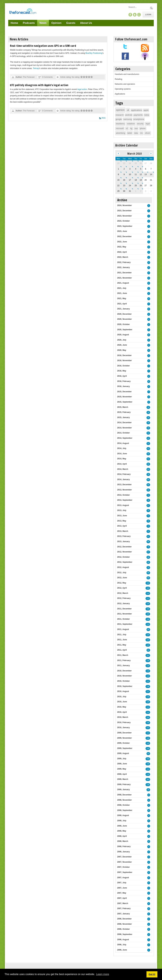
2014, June (122, 454)
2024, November (125, 205)
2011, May (122, 645)
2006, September (125, 934)
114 (148, 707)
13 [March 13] (146, 174)
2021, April (122, 304)
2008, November (125, 800)
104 (148, 717)
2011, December (124, 609)
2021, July (122, 288)
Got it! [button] (152, 974)
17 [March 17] (130, 180)
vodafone (131, 124)
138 (148, 661)
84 (148, 480)
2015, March (123, 407)
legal (148, 124)
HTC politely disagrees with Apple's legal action (39, 85)
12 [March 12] (141, 174)
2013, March (123, 531)
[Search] (139, 7)
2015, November (125, 397)
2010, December (124, 671)
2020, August (123, 335)
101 (148, 655)
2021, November (125, 278)
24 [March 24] (130, 186)
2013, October (123, 495)
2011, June (122, 640)
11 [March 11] (136, 174)
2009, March (123, 779)
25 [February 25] (136, 163)
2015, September (125, 402)
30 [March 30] (124, 191)
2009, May (122, 769)
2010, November (125, 676)
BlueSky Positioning (94, 53)
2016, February (124, 381)
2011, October (123, 619)
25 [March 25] (136, 186)
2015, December (124, 392)
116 (148, 666)
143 (148, 728)
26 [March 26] (141, 186)
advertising (121, 133)
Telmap (36, 68)
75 (148, 511)
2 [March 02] (124, 169)
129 (148, 604)
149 (148, 743)
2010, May (122, 707)
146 (148, 738)
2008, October (123, 805)
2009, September (125, 748)
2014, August (123, 443)
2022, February (124, 262)
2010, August (123, 691)
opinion (120, 110)
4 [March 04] (136, 169)
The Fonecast (29, 77)
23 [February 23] (124, 163)
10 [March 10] (130, 174)
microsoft (120, 128)
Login (148, 15)
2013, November (125, 490)
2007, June (122, 888)
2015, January (123, 417)
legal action (82, 89)
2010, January (123, 728)
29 (148, 790)
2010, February (124, 722)
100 (148, 588)
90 (148, 630)
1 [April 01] (136, 191)
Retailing (119, 79)
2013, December (124, 485)
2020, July (122, 340)
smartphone (139, 119)
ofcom (148, 133)
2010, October (123, 681)
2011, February (124, 660)
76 (148, 500)
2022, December (124, 236)
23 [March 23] (124, 186)
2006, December (124, 919)
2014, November (125, 428)
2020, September (125, 330)
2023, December (124, 211)
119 (148, 624)
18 (148, 412)
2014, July (122, 448)
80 (148, 578)
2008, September (125, 810)
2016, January (123, 386)
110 (148, 593)
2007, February (124, 908)
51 (148, 459)
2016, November (125, 361)
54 (148, 433)
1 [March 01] (118, 169)
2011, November (125, 614)
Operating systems (123, 89)
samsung (128, 119)
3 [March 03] (130, 169)
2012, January (123, 603)
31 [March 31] (130, 191)
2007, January (123, 914)
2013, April (122, 526)
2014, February (124, 474)
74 (148, 526)
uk (128, 110)
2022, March (123, 257)
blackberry (120, 124)
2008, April (122, 836)
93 (148, 754)
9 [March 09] (124, 174)
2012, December (124, 547)
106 (148, 609)
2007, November (125, 862)
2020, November (125, 319)
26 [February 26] (141, 163)
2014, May (122, 459)
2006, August (123, 940)
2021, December (124, 273)
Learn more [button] (103, 974)
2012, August (123, 567)
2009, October (123, 743)
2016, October (123, 366)
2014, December (124, 423)
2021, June (122, 293)
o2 (127, 128)
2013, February (124, 536)
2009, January (123, 790)
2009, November (125, 738)
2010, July (122, 697)
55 (148, 464)
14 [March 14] (151, 174)
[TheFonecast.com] (23, 12)
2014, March (123, 469)
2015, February (124, 412)
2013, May (122, 521)
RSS (104, 118)
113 (148, 598)
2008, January (123, 852)
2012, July (122, 573)
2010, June (122, 702)
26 (148, 418)
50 (148, 454)
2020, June (122, 345)
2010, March (123, 717)
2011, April (122, 650)
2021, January (123, 309)
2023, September (125, 226)
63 (148, 469)
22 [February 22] (118, 163)
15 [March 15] (118, 180)
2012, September (125, 562)
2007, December (124, 857)
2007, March (123, 903)
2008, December (124, 795)
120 (148, 640)
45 (148, 428)
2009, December (124, 733)
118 (148, 671)
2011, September (125, 624)
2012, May (122, 583)
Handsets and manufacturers (127, 74)
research (120, 115)
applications (136, 110)
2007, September (125, 872)
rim (142, 133)
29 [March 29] (118, 191)
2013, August (123, 505)
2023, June (122, 231)
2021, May (122, 298)
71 (148, 495)
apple (146, 110)
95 (148, 542)
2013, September (125, 500)
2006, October (123, 929)
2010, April (122, 712)
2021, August (123, 283)
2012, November (125, 552)
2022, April (122, 252)
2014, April (122, 464)
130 (148, 619)
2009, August (123, 753)
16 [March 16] (124, 180)
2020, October (123, 324)
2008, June (122, 826)
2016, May (122, 371)
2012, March (123, 593)
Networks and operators (125, 84)
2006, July (122, 945)
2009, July (122, 759)
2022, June (122, 242)
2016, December (124, 355)
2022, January (123, 267)
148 (148, 749)
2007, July (122, 883)
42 (148, 438)
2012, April (122, 588)
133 (148, 583)
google (119, 119)
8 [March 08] (118, 174)
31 (148, 444)
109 (148, 614)
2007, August (123, 878)
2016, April (122, 376)
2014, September (125, 438)
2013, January (123, 541)
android (129, 115)
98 (148, 557)
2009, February (124, 784)
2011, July (122, 635)
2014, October (123, 433)
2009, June (122, 764)
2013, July (122, 510)
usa (136, 128)
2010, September (125, 686)
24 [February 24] (130, 163)
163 (148, 779)
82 (148, 650)
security (140, 124)
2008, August (123, 815)
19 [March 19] (141, 180)
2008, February (124, 846)
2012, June (122, 578)
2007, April (122, 898)
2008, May (122, 831)
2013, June (122, 516)
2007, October (123, 867)
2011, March (123, 655)
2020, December (124, 314)
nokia (147, 115)
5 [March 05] (141, 169)
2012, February (124, 598)
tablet (130, 133)
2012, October (123, 557)
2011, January (123, 665)
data (136, 133)
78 (148, 474)
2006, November (125, 924)
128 (148, 702)
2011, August (123, 629)
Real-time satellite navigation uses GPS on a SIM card (43, 46)
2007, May (122, 893)
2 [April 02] (141, 191)
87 (148, 552)
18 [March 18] (136, 180)
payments (138, 115)
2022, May (122, 247)
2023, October (123, 221)
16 (148, 407)
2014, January (123, 479)
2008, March (123, 841)
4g (131, 128)
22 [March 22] (118, 186)
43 (148, 449)
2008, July (122, 821)
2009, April (122, 774)
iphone (143, 128)
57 (148, 506)
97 (148, 536)
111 (148, 692)
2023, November (125, 216)
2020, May (122, 350)
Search (151, 8)
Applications (120, 94)
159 (148, 759)
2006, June (122, 950)
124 (148, 635)
